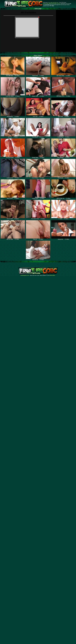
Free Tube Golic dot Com (53, 3)
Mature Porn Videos (53, 4)
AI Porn (59, 4)
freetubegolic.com (25, 275)
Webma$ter (53, 275)
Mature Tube (46, 4)
